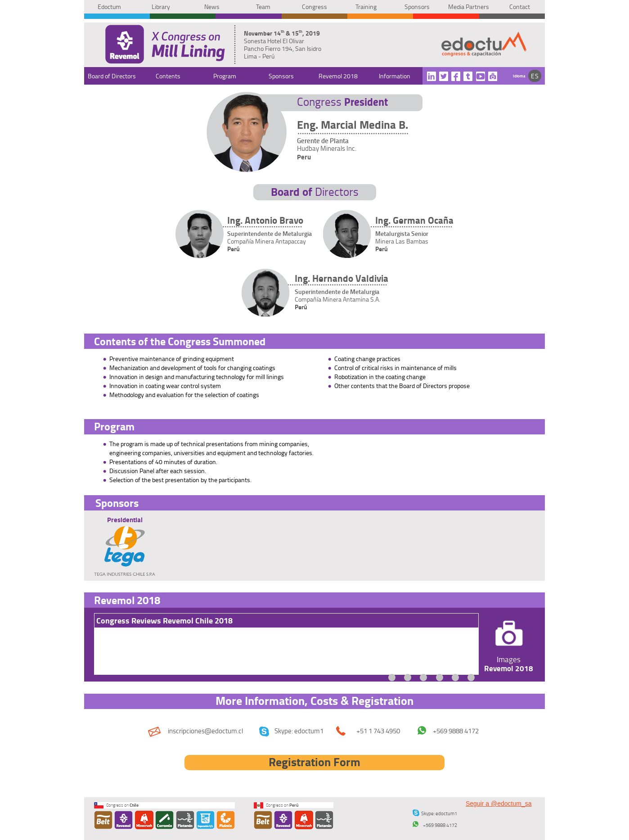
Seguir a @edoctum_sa (499, 804)
